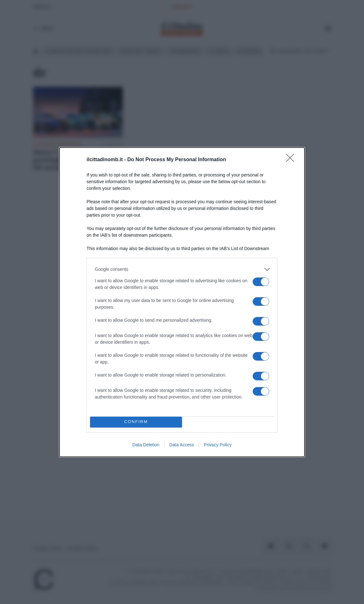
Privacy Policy (218, 445)
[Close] (292, 160)
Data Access (182, 445)
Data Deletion (146, 445)
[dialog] (182, 302)
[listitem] (182, 269)
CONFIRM (136, 422)
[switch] (261, 282)
